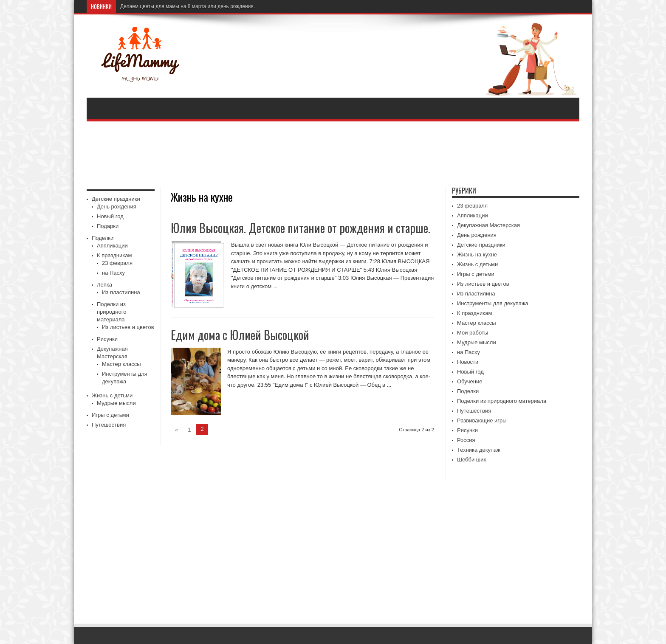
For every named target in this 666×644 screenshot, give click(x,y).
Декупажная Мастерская (488, 225)
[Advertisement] (333, 155)
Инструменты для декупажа (493, 303)
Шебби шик (471, 460)
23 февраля (117, 263)
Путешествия (109, 425)
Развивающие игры (482, 420)
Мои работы (473, 333)
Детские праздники (116, 199)
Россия (466, 440)
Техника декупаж (479, 450)
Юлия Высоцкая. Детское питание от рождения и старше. (301, 228)
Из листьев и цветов (128, 327)
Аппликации (112, 246)
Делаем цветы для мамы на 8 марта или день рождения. (188, 6)
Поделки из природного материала (111, 312)
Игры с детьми (110, 415)
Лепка (104, 285)
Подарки (108, 226)
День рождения (117, 207)
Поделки (103, 238)
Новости (468, 362)
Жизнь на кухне (477, 255)
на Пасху (113, 273)
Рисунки (107, 339)
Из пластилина (121, 292)
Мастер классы (121, 364)
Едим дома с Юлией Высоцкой (240, 335)
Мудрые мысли (116, 403)
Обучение (470, 381)
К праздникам (114, 255)
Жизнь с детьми (112, 395)
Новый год (110, 216)
